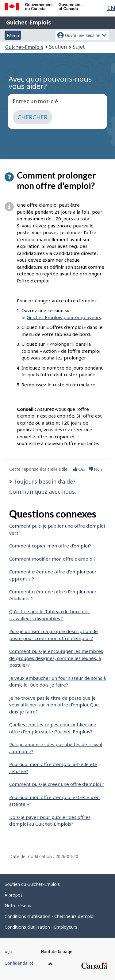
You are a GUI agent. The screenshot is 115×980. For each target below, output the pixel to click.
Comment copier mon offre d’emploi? (50, 546)
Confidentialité (19, 963)
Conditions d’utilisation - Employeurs (41, 927)
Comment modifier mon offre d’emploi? (52, 559)
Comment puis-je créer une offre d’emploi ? (57, 784)
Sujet (79, 47)
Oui (79, 469)
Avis (9, 952)
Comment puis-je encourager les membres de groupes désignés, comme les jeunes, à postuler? (56, 658)
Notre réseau (18, 906)
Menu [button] (13, 35)
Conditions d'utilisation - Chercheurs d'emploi (50, 916)
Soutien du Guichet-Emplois (32, 884)
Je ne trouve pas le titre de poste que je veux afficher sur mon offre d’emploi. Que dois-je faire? (54, 705)
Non (96, 469)
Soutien (58, 47)
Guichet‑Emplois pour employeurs (64, 317)
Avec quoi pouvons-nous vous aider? (50, 82)
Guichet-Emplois (29, 22)
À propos (14, 895)
